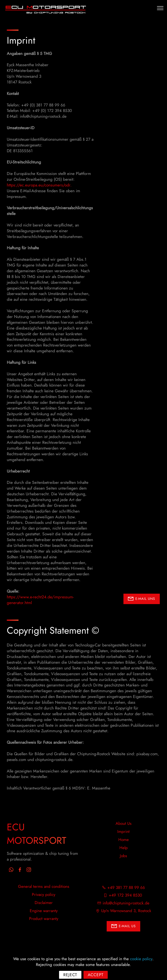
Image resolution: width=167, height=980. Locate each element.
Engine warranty (44, 911)
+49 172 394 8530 (126, 895)
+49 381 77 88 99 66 (126, 887)
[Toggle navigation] (160, 8)
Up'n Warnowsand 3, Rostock (126, 911)
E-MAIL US (124, 926)
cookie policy (141, 967)
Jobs (123, 856)
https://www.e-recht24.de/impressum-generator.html (40, 600)
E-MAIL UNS (142, 599)
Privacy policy (44, 894)
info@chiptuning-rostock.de (126, 903)
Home (124, 840)
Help (124, 848)
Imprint (123, 831)
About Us (124, 823)
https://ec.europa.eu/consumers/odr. (39, 185)
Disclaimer (44, 903)
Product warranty (44, 918)
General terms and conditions (44, 886)
